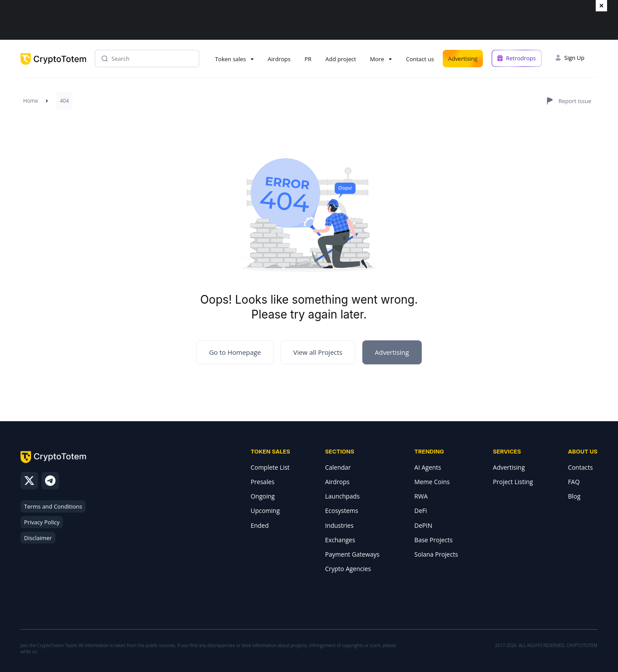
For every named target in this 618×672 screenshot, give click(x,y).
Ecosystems (342, 511)
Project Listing (513, 482)
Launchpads (342, 496)
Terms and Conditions (53, 506)
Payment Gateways (352, 554)
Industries (339, 525)
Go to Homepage (235, 352)
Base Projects (433, 540)
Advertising (463, 59)
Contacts (580, 467)
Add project (341, 59)
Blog (574, 496)
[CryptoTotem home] (53, 66)
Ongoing (262, 496)
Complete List (270, 467)
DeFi (421, 511)
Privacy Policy (42, 522)
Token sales (231, 59)
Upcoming (265, 511)
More (377, 59)
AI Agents (428, 467)
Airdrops (279, 59)
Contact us (420, 59)
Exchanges (340, 540)
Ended (259, 525)
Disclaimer (38, 538)
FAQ (574, 482)
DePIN (423, 525)
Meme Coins (432, 482)
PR (308, 59)
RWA (421, 496)
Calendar (338, 467)
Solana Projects (436, 554)
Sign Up (574, 58)
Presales (262, 482)
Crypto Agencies (348, 569)
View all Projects (318, 352)
